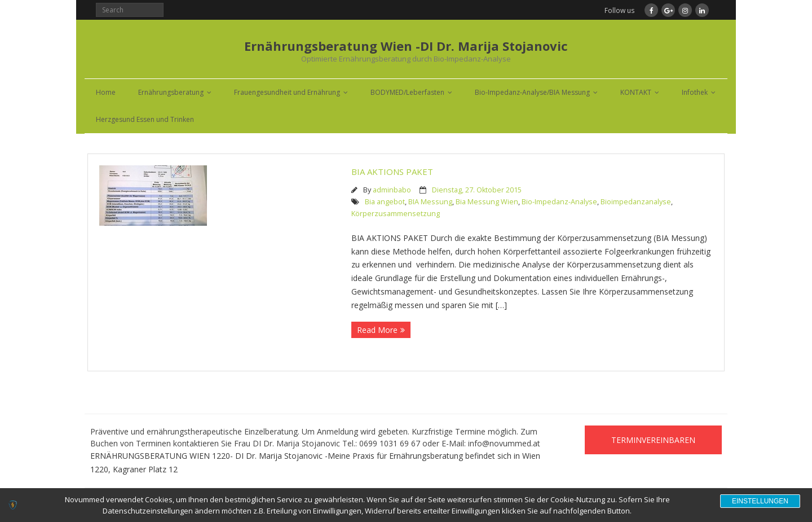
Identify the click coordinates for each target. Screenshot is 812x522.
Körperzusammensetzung (396, 214)
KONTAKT (636, 92)
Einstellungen (760, 501)
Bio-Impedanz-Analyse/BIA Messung (532, 92)
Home (106, 92)
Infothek (695, 92)
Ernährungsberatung (171, 92)
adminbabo (392, 190)
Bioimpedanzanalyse (636, 202)
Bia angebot (385, 202)
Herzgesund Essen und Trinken (145, 119)
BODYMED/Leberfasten (407, 92)
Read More (377, 330)
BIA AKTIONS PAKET (392, 172)
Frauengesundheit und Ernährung (287, 92)
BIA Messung (430, 202)
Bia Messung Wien (487, 202)
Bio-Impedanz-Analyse (559, 202)
